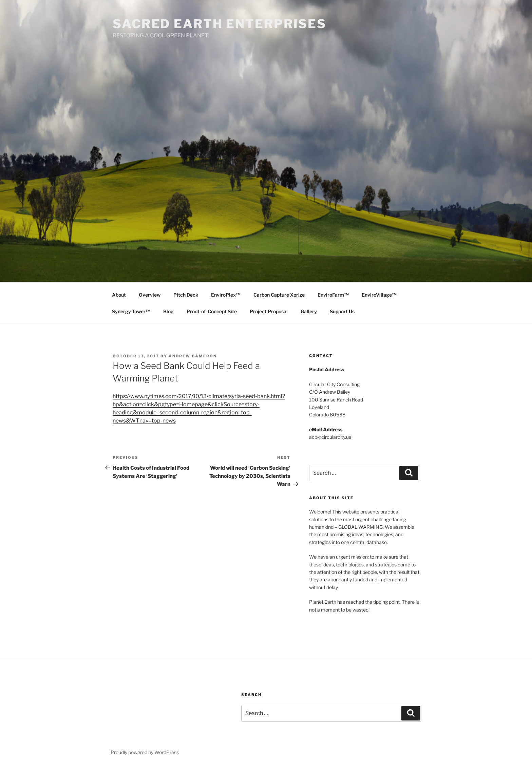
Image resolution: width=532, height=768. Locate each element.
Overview (150, 295)
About (119, 295)
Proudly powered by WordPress (145, 752)
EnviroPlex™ (226, 295)
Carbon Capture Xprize (279, 295)
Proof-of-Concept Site (212, 311)
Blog (168, 311)
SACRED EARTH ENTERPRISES (220, 24)
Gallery (309, 311)
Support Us (342, 311)
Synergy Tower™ (131, 311)
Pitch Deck (186, 295)
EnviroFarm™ (333, 295)
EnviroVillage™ (379, 295)
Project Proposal (269, 311)
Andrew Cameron (193, 356)
